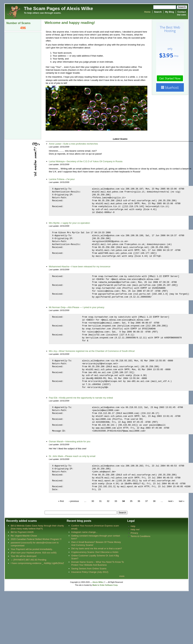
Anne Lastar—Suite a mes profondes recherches (73, 144)
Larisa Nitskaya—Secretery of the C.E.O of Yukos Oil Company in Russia (86, 161)
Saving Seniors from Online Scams (89, 568)
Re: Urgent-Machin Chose (24, 536)
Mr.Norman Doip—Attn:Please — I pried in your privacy (77, 307)
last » (182, 501)
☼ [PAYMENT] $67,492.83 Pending (28, 560)
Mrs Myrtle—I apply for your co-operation (70, 223)
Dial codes (182, 15)
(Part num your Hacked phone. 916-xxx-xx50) (34, 552)
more (122, 576)
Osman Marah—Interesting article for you (70, 441)
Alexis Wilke (98, 582)
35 (131, 501)
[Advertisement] (23, 85)
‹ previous (74, 501)
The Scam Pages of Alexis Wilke (58, 8)
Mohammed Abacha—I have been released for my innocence (80, 266)
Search (158, 12)
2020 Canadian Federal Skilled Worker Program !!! (36, 539)
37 (147, 501)
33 (116, 501)
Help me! (135, 529)
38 (154, 501)
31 (100, 501)
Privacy (134, 533)
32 (108, 501)
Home (147, 12)
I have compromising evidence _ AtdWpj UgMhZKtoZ (37, 563)
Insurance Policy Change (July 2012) (90, 572)
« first (61, 501)
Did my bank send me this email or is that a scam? (97, 548)
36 (139, 501)
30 (93, 501)
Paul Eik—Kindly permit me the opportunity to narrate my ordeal (81, 398)
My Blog (170, 12)
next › (171, 501)
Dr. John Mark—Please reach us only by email (72, 456)
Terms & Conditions (140, 536)
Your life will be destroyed (24, 556)
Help (133, 526)
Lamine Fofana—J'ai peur (62, 179)
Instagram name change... (84, 532)
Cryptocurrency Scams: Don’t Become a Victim (95, 552)
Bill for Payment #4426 (22, 532)
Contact (182, 12)
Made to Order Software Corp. (105, 585)
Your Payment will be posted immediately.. (32, 549)
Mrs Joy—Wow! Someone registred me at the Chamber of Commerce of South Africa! (92, 351)
